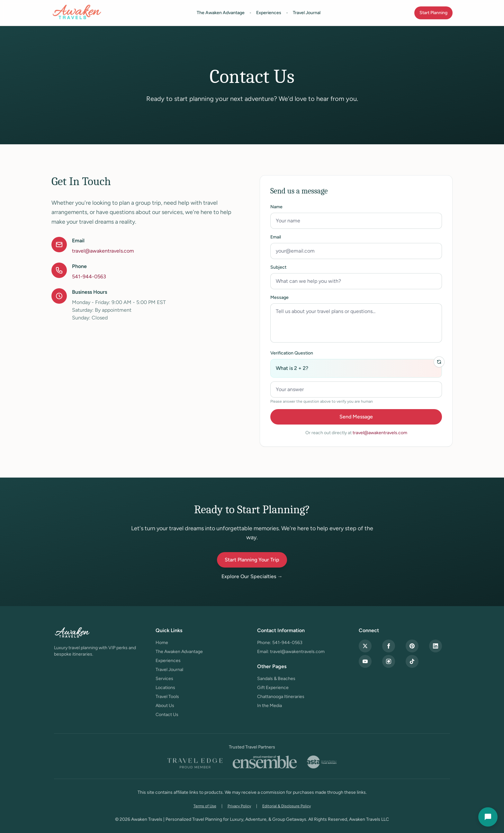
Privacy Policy (239, 806)
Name (276, 207)
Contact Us (167, 715)
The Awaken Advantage (221, 13)
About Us (165, 706)
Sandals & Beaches (276, 679)
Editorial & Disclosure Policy (287, 806)
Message (279, 297)
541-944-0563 (89, 277)
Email (276, 237)
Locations (165, 688)
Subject (278, 267)
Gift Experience (273, 688)
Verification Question (292, 353)
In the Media (270, 706)
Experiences (269, 13)
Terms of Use (205, 806)
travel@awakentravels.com (103, 251)
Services (164, 679)
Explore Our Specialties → (252, 576)
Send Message (356, 417)
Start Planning (433, 13)
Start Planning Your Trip (252, 560)
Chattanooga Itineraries (281, 697)
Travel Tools (167, 697)
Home (162, 643)
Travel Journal (307, 13)
